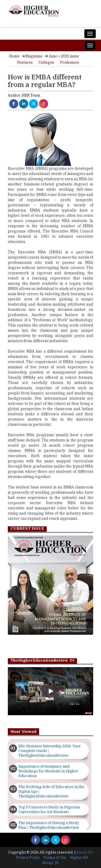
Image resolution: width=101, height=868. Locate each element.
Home (14, 56)
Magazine (34, 56)
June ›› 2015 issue (64, 56)
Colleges (46, 62)
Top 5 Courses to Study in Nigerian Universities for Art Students (49, 809)
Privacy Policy (28, 858)
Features (25, 62)
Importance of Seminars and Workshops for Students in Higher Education (48, 771)
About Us (85, 852)
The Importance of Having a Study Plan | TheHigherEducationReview (49, 825)
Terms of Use (55, 858)
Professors (70, 62)
